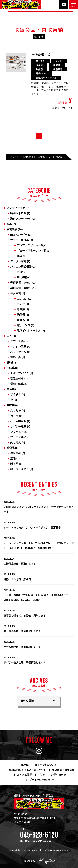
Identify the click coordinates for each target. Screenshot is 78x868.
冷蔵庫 (21, 309)
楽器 (20, 256)
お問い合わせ (59, 775)
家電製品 (12, 229)
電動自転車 (17, 384)
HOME (25, 765)
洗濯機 (21, 315)
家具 (9, 224)
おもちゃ (16, 410)
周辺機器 (22, 277)
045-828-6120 (39, 835)
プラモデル (17, 437)
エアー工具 (17, 341)
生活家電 (16, 293)
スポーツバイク (20, 373)
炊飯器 (21, 320)
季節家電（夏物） (21, 288)
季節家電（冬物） (21, 283)
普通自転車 (17, 378)
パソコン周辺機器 (21, 267)
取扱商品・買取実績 (63, 770)
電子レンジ (24, 325)
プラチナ (16, 394)
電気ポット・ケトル (29, 331)
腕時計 (11, 362)
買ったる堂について (46, 765)
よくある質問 (25, 775)
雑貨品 (11, 448)
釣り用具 (16, 442)
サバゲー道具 (18, 426)
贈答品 (14, 464)
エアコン (22, 299)
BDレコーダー (19, 235)
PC (19, 272)
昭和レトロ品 (18, 213)
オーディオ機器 (20, 240)
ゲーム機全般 (18, 421)
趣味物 (11, 405)
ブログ (42, 775)
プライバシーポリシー (42, 780)
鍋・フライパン (20, 469)
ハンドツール (18, 352)
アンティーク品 (16, 208)
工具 (9, 336)
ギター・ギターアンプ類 (32, 251)
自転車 (11, 368)
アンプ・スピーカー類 (30, 245)
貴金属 (11, 389)
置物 (13, 458)
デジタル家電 (18, 261)
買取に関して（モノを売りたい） (28, 770)
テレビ (21, 304)
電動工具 (16, 357)
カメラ (14, 416)
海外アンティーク (21, 219)
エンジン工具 (18, 347)
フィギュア (17, 432)
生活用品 (16, 453)
